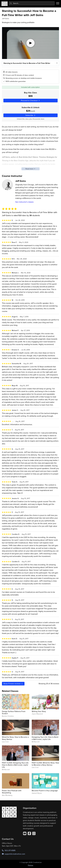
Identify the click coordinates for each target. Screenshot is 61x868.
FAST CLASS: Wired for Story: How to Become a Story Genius (45, 764)
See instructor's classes (24, 202)
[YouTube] (25, 833)
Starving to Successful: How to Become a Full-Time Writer (27, 63)
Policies (31, 865)
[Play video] (30, 43)
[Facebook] (29, 833)
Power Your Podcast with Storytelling (12, 792)
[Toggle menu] (58, 3)
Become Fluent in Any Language (45, 791)
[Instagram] (34, 833)
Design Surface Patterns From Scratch (14, 712)
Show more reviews (13, 684)
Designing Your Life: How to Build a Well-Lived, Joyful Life (45, 738)
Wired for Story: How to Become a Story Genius (15, 738)
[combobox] (32, 3)
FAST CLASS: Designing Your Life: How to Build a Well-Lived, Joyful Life (15, 765)
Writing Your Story (39, 711)
